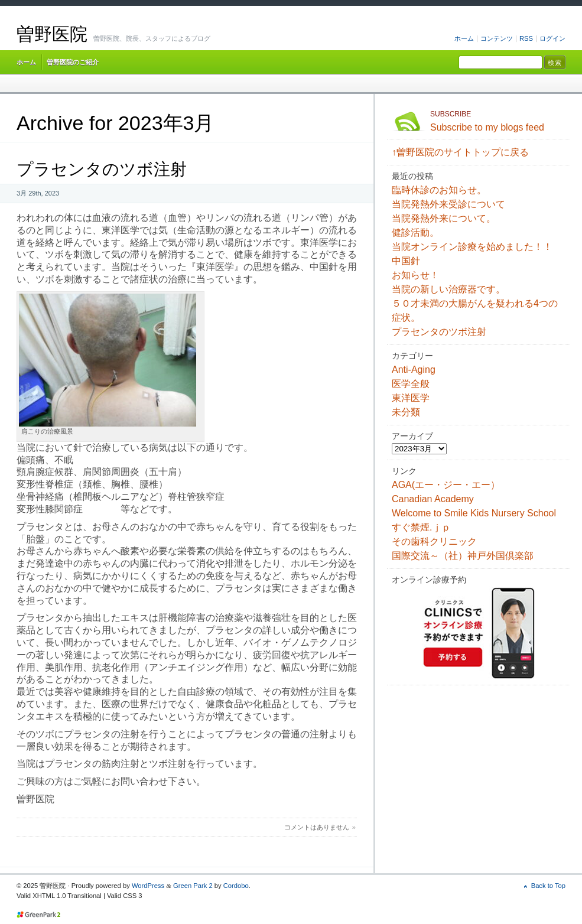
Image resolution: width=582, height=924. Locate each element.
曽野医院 (52, 34)
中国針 (406, 261)
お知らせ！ (415, 275)
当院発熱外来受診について (448, 204)
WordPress (148, 886)
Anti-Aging (414, 370)
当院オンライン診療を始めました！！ (472, 247)
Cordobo (236, 886)
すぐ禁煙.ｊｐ (421, 527)
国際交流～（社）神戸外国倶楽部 (463, 556)
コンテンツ (497, 38)
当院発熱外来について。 (444, 218)
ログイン (552, 38)
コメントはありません (317, 827)
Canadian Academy (433, 499)
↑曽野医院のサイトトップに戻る (460, 152)
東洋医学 (411, 398)
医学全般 (411, 384)
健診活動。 (415, 232)
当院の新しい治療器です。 (448, 289)
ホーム (464, 38)
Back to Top (548, 886)
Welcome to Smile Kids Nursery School (474, 513)
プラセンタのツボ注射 (102, 169)
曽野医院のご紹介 (73, 62)
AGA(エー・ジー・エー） (446, 485)
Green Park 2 (193, 886)
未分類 (406, 412)
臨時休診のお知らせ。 (439, 190)
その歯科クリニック (434, 541)
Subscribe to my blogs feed (498, 120)
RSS (526, 38)
